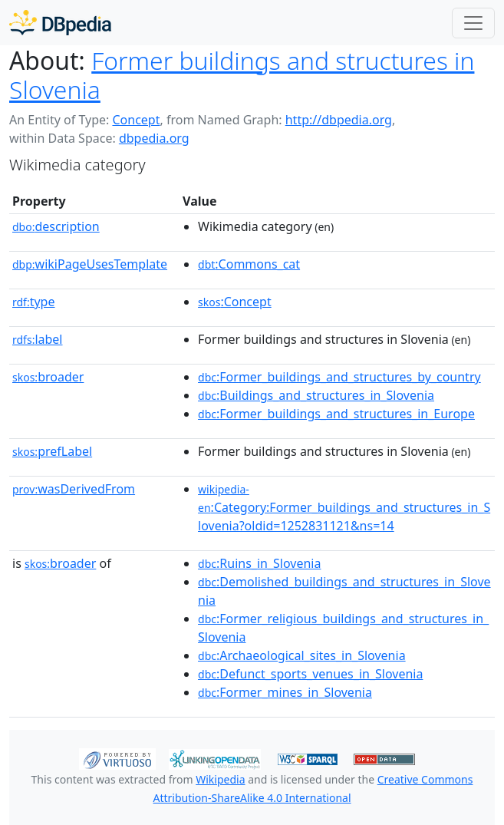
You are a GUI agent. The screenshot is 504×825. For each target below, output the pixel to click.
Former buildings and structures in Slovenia (242, 75)
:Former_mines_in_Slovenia (285, 692)
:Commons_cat (249, 264)
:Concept (235, 302)
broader (48, 377)
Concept (136, 120)
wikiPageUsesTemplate (90, 264)
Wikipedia (220, 779)
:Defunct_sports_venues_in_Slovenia (310, 674)
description (56, 226)
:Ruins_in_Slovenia (259, 563)
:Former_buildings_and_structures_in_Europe (336, 414)
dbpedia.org (154, 138)
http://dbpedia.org (339, 120)
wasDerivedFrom (74, 489)
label (38, 339)
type (34, 302)
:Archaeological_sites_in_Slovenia (302, 655)
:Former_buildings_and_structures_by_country (339, 377)
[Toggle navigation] (473, 23)
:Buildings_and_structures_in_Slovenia (316, 395)
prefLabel (52, 451)
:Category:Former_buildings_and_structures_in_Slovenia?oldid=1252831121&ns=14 (344, 508)
